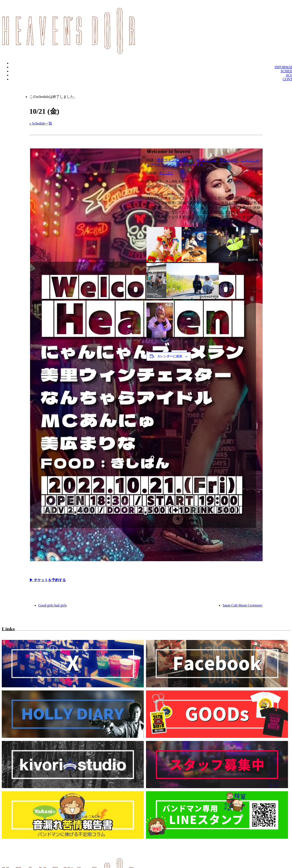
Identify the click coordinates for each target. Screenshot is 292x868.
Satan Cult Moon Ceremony (243, 605)
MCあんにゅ (206, 160)
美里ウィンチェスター (175, 160)
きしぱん (166, 173)
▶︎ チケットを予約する (48, 580)
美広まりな (229, 160)
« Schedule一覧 (41, 123)
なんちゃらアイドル (187, 165)
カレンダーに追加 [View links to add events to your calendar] (170, 356)
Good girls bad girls (53, 605)
